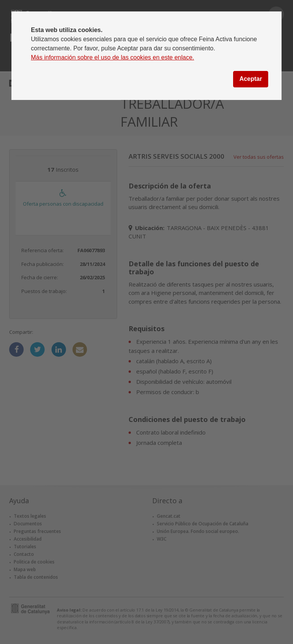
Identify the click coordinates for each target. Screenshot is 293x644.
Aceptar (251, 79)
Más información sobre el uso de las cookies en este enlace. (113, 57)
